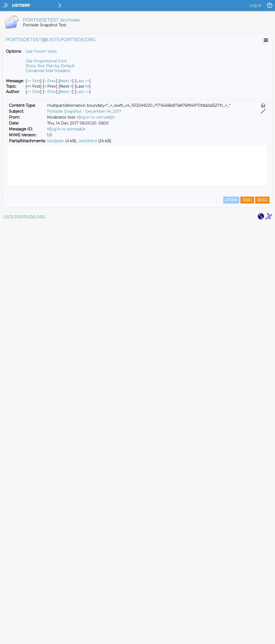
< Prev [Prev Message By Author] (50, 92)
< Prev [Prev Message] (50, 81)
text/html (88, 141)
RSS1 (247, 620)
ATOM (231, 620)
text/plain (56, 141)
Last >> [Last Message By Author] (83, 92)
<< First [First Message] (34, 81)
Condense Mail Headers (48, 71)
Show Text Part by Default (50, 66)
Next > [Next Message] (66, 81)
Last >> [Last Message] (83, 81)
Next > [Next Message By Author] (66, 92)
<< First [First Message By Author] (34, 92)
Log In (255, 5)
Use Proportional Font (46, 61)
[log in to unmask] (95, 117)
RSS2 (262, 620)
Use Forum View (41, 51)
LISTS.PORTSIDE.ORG (24, 637)
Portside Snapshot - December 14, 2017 (84, 111)
